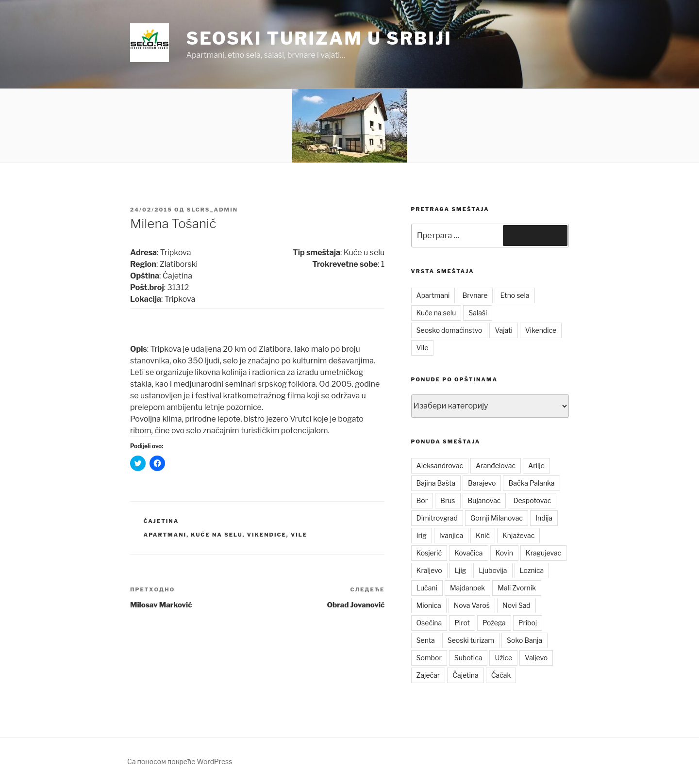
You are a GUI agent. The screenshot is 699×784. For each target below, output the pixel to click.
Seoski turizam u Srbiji (319, 38)
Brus (448, 500)
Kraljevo (429, 570)
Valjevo (536, 658)
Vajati (503, 330)
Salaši (478, 313)
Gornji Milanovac (497, 518)
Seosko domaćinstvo (449, 330)
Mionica (429, 605)
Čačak (501, 675)
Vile (299, 535)
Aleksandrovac (440, 465)
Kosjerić (429, 553)
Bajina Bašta (436, 483)
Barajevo (482, 483)
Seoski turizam (471, 640)
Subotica (468, 658)
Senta (426, 640)
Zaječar (428, 675)
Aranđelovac (496, 465)
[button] (150, 43)
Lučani (427, 588)
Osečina (429, 623)
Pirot (462, 623)
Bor (422, 500)
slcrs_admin (212, 210)
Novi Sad (516, 605)
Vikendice (267, 535)
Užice (503, 658)
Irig (422, 535)
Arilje (536, 465)
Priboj (528, 623)
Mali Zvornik (517, 588)
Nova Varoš (472, 605)
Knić (483, 535)
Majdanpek (467, 588)
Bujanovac (484, 500)
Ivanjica (451, 535)
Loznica (532, 570)
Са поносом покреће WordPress (180, 761)
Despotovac (532, 500)
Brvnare (475, 295)
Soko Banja (524, 640)
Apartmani (165, 535)
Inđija (544, 518)
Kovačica (469, 553)
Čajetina (161, 521)
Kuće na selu (216, 535)
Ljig (461, 570)
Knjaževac (518, 535)
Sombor (429, 658)
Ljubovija (493, 570)
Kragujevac (543, 553)
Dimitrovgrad (437, 518)
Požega (494, 623)
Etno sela (515, 295)
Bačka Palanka (531, 483)
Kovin (504, 553)
